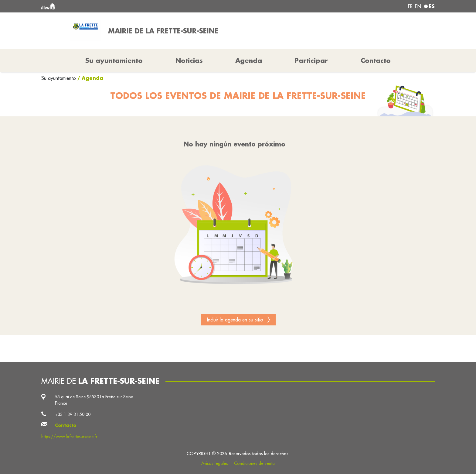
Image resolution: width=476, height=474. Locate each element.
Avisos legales (215, 463)
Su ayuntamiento (59, 78)
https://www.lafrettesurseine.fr (69, 437)
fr (410, 6)
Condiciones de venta (254, 463)
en (418, 6)
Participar (311, 60)
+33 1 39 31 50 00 (73, 414)
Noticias (189, 60)
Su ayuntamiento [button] (114, 60)
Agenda (249, 60)
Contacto (376, 60)
